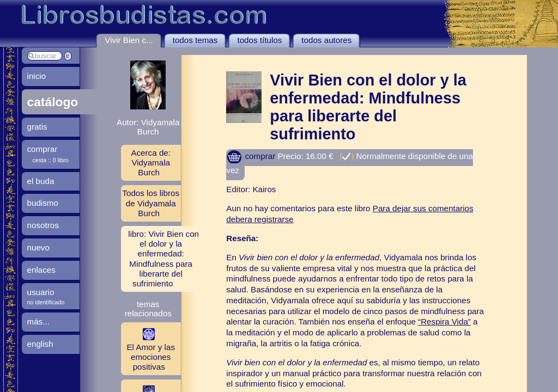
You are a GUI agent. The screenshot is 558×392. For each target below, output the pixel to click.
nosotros (43, 225)
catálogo (53, 102)
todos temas (195, 40)
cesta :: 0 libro (51, 160)
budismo (43, 203)
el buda (41, 181)
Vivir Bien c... (129, 40)
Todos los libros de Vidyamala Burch (151, 203)
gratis (37, 127)
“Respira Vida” (444, 321)
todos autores (326, 40)
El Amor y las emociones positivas (148, 348)
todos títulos (259, 40)
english (40, 344)
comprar (251, 156)
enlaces (41, 270)
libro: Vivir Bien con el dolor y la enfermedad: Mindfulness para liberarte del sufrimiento (163, 259)
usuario (41, 292)
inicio (37, 76)
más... (38, 321)
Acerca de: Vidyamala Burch (151, 163)
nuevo (38, 247)
